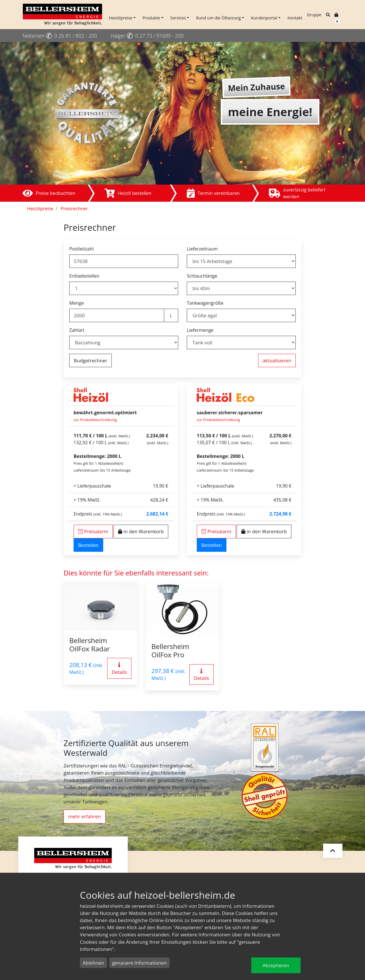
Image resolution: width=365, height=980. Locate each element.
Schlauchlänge (202, 276)
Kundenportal (264, 18)
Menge (77, 303)
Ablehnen (93, 963)
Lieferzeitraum (202, 249)
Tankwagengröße (205, 303)
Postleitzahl (82, 249)
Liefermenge (200, 330)
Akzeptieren (276, 965)
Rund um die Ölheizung (218, 18)
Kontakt (295, 18)
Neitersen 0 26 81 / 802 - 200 (60, 36)
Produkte (151, 18)
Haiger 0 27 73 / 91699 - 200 (147, 36)
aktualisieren (277, 360)
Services (178, 18)
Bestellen (88, 545)
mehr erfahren (85, 816)
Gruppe (314, 15)
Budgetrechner (91, 360)
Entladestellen (84, 276)
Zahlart (77, 330)
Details (119, 669)
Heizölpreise (121, 18)
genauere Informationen (139, 963)
